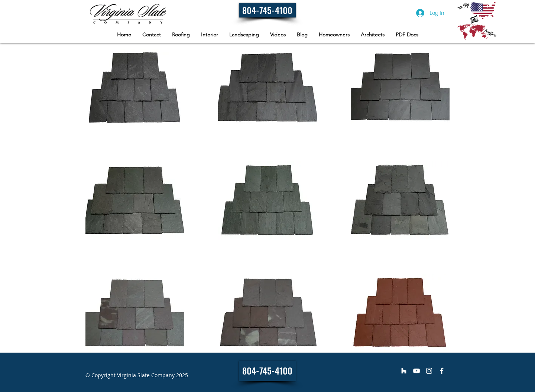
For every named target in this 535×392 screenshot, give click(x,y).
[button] (334, 35)
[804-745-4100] (267, 10)
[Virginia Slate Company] (404, 371)
